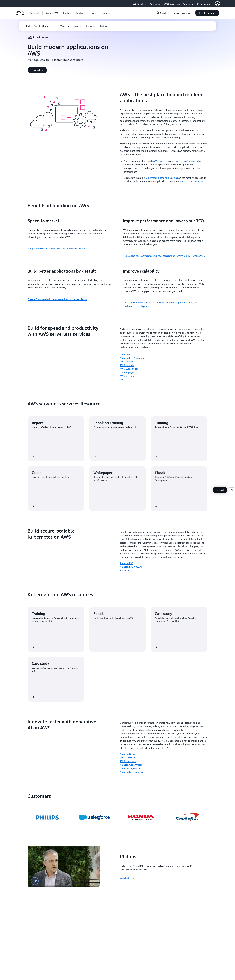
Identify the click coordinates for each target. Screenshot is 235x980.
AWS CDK (125, 380)
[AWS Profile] (217, 4)
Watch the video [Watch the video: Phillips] (128, 878)
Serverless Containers (186, 161)
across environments (192, 181)
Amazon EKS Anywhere (132, 567)
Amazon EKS (127, 563)
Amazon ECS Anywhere (132, 358)
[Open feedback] (232, 490)
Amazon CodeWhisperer (133, 765)
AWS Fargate (127, 362)
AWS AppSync (127, 372)
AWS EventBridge (129, 369)
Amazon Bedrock (129, 754)
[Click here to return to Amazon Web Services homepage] (20, 15)
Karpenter (125, 570)
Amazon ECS (127, 354)
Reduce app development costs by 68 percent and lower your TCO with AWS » (164, 256)
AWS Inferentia (128, 761)
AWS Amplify (127, 376)
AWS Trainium (127, 758)
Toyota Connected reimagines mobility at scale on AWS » (57, 299)
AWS (30, 37)
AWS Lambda (127, 365)
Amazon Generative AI (132, 772)
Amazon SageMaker (130, 768)
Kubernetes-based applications (162, 178)
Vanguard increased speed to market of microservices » (57, 249)
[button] (52, 13)
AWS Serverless (161, 161)
